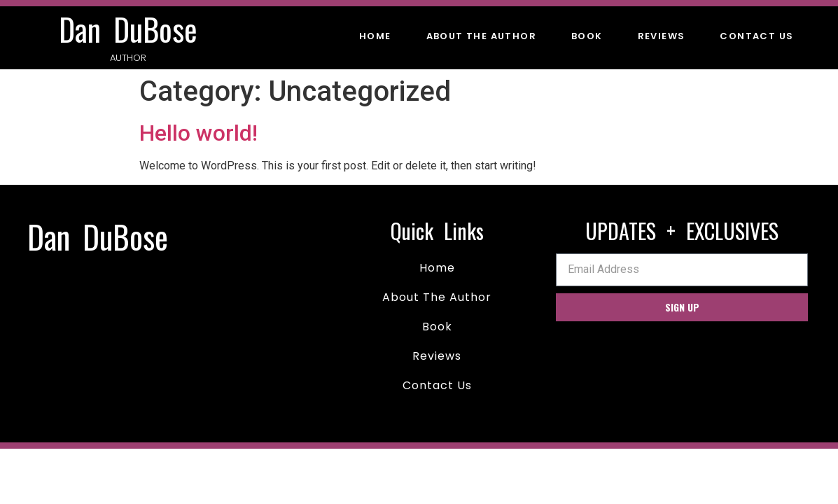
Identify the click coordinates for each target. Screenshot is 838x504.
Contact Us (756, 36)
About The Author (481, 36)
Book (587, 36)
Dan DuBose (128, 29)
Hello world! (198, 133)
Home (375, 36)
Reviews (662, 36)
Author (128, 58)
